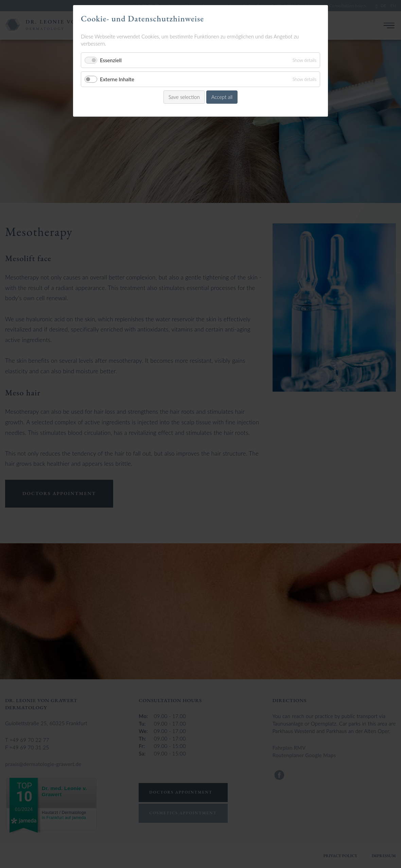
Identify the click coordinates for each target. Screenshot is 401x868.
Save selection (184, 97)
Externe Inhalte (117, 79)
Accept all (222, 97)
